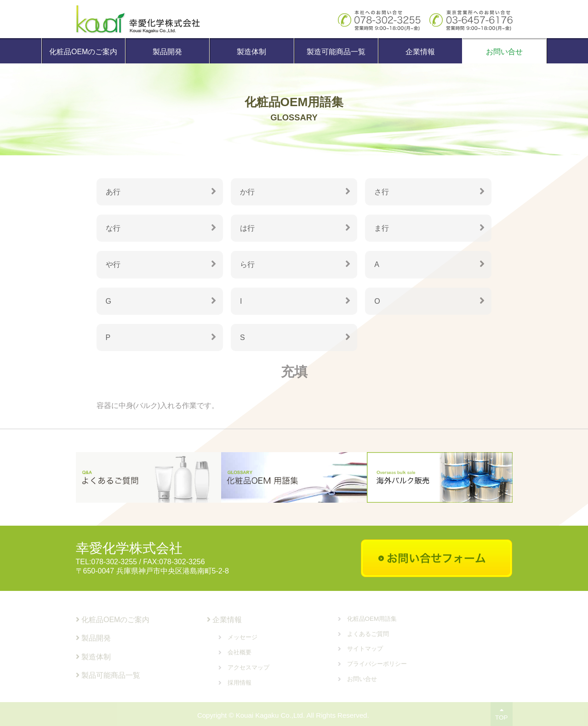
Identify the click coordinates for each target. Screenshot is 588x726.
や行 (113, 264)
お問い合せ (504, 52)
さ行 (382, 192)
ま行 (382, 228)
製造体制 (251, 52)
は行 (247, 228)
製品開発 (167, 52)
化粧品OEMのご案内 (83, 52)
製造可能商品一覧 (336, 52)
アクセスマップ (248, 667)
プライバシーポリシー (377, 664)
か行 (247, 192)
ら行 (247, 264)
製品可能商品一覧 (108, 675)
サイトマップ (365, 649)
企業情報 (420, 52)
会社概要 (240, 652)
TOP (501, 714)
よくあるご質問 (368, 634)
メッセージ (243, 637)
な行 (113, 228)
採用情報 (240, 683)
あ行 (113, 192)
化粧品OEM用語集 (372, 619)
